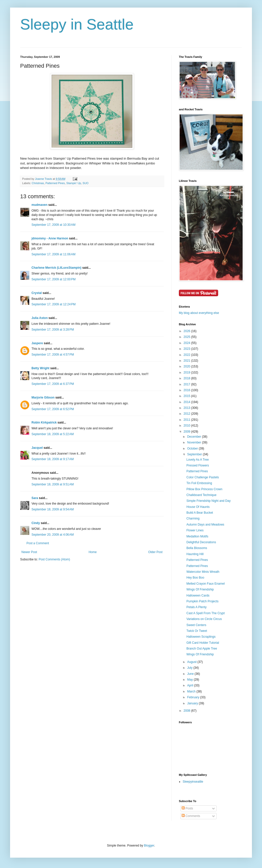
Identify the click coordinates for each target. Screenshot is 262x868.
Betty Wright (40, 368)
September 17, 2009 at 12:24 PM (54, 304)
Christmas (38, 183)
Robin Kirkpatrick (44, 423)
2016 (187, 390)
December (195, 437)
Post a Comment (38, 543)
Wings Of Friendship (200, 589)
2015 (187, 396)
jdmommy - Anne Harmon (50, 238)
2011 (187, 420)
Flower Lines (195, 530)
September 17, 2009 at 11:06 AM (53, 254)
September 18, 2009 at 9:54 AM (53, 509)
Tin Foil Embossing (199, 483)
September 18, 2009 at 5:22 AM (53, 434)
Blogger (149, 846)
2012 (187, 414)
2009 (187, 432)
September (195, 454)
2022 (187, 355)
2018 (187, 378)
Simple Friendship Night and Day (208, 501)
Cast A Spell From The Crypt (206, 613)
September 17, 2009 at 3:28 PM (53, 330)
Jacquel (37, 448)
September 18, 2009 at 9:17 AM (53, 459)
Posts (187, 808)
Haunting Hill (195, 554)
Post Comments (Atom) (54, 559)
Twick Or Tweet (197, 631)
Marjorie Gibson (43, 398)
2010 (187, 426)
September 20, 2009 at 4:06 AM (53, 535)
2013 (187, 408)
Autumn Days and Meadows (205, 525)
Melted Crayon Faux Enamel (206, 584)
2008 (187, 711)
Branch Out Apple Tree (202, 649)
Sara (35, 498)
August (192, 662)
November (195, 442)
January (193, 703)
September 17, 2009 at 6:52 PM (53, 409)
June (191, 674)
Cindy (36, 523)
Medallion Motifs (197, 536)
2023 (187, 349)
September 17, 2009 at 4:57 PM (53, 355)
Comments (191, 816)
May (190, 680)
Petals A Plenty (196, 607)
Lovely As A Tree (198, 460)
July (190, 668)
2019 (187, 373)
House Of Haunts (198, 507)
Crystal (37, 293)
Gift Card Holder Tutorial (203, 643)
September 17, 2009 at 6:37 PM (53, 384)
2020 (187, 366)
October (193, 449)
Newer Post (29, 552)
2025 (187, 337)
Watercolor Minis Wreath (203, 572)
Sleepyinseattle (193, 782)
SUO (86, 183)
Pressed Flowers (198, 465)
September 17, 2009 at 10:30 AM (53, 225)
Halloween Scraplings (201, 637)
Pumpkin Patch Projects (202, 601)
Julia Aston (40, 318)
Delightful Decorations (201, 542)
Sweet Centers (196, 625)
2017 (187, 384)
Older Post (155, 552)
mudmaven (39, 205)
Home (93, 552)
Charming (193, 518)
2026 (187, 331)
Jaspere (37, 343)
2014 (187, 402)
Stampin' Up (74, 183)
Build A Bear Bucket (200, 513)
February (194, 697)
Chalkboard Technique (201, 495)
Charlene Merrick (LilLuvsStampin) (56, 268)
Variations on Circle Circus (204, 619)
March (192, 691)
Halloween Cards (198, 596)
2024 (187, 343)
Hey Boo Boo (195, 578)
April (191, 685)
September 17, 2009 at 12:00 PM (54, 279)
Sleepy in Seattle (77, 24)
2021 (187, 361)
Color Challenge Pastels (203, 477)
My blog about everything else (199, 313)
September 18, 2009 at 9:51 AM (53, 484)
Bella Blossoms (197, 548)
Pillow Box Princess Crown (204, 489)
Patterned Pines (55, 183)
